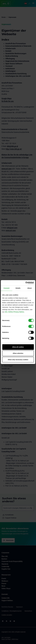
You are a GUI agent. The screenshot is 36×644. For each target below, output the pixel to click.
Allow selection (18, 353)
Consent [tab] (6, 288)
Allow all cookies (18, 347)
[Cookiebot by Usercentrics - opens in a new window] (26, 283)
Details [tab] (18, 288)
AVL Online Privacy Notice (14, 312)
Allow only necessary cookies (18, 360)
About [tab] (29, 288)
